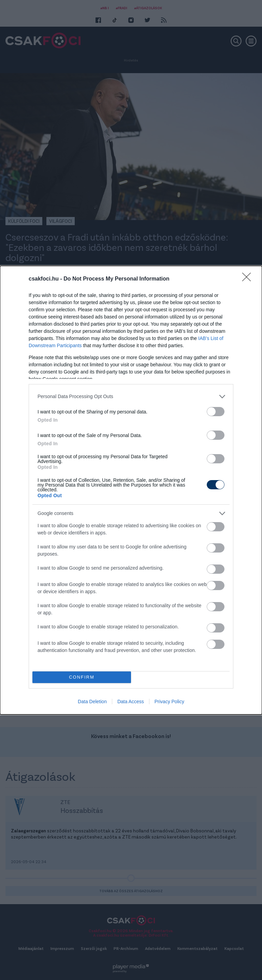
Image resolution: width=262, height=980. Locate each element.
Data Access (131, 702)
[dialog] (131, 490)
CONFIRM (82, 677)
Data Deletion (92, 702)
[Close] (249, 279)
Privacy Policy (169, 702)
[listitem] (131, 397)
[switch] (216, 412)
